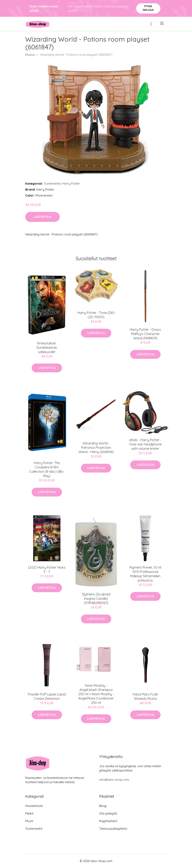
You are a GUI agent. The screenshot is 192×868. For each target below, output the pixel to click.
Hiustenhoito (34, 806)
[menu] (162, 23)
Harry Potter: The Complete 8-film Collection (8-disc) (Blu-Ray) (47, 469)
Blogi (103, 806)
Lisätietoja (43, 217)
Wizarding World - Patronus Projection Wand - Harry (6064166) (96, 448)
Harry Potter (71, 183)
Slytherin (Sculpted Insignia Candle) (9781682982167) (96, 599)
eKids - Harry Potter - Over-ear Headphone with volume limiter (145, 444)
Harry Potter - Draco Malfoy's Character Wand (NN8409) (145, 334)
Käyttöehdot (108, 821)
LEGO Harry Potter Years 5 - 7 (47, 570)
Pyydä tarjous (148, 8)
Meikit (29, 813)
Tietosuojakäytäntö (113, 829)
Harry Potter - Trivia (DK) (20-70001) (96, 315)
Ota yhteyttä (108, 813)
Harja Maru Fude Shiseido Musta (145, 696)
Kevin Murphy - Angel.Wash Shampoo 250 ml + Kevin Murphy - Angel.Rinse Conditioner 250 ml (96, 694)
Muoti (29, 821)
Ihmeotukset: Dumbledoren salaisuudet (47, 348)
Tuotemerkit (52, 183)
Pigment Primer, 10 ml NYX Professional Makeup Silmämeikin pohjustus (145, 574)
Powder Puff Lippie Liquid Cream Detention (47, 696)
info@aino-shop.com (114, 780)
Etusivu (30, 55)
